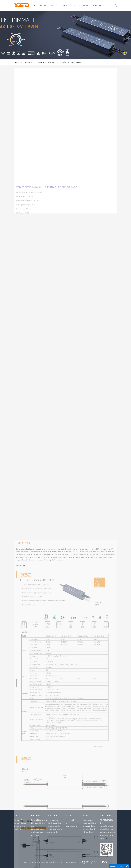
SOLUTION (66, 5)
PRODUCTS (55, 5)
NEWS (86, 5)
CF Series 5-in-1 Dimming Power (71, 63)
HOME (34, 5)
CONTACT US (96, 5)
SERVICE (77, 5)
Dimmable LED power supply (46, 63)
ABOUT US (44, 5)
